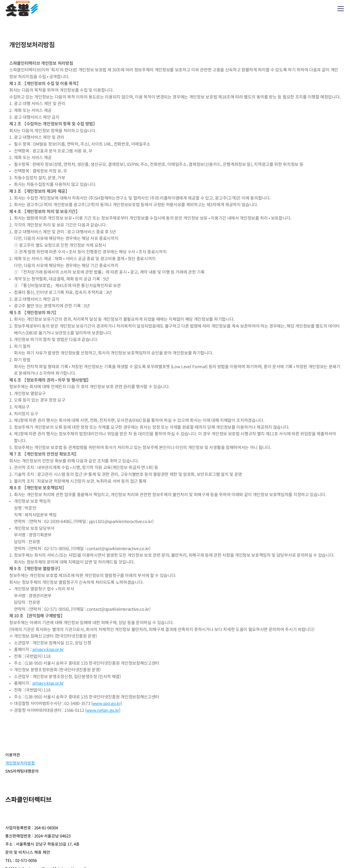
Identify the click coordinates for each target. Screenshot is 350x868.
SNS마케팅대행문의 (95, 760)
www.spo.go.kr (107, 703)
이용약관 (15, 760)
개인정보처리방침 (51, 760)
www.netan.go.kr (103, 710)
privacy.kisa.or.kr (48, 649)
